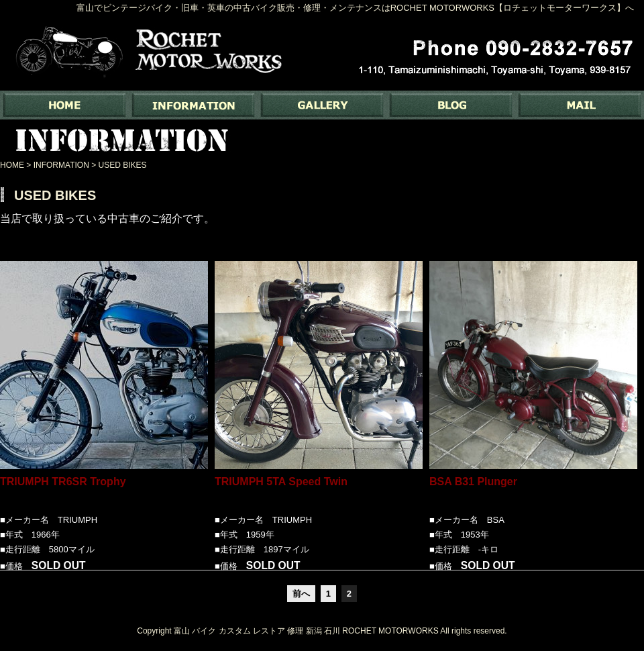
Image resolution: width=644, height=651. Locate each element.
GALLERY (322, 105)
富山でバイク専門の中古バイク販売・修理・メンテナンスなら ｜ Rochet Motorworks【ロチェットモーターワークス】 (64, 105)
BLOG (451, 105)
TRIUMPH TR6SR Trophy (63, 491)
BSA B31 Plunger (473, 491)
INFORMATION (193, 105)
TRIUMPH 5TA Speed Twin (281, 491)
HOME (12, 165)
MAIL (580, 105)
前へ (301, 594)
